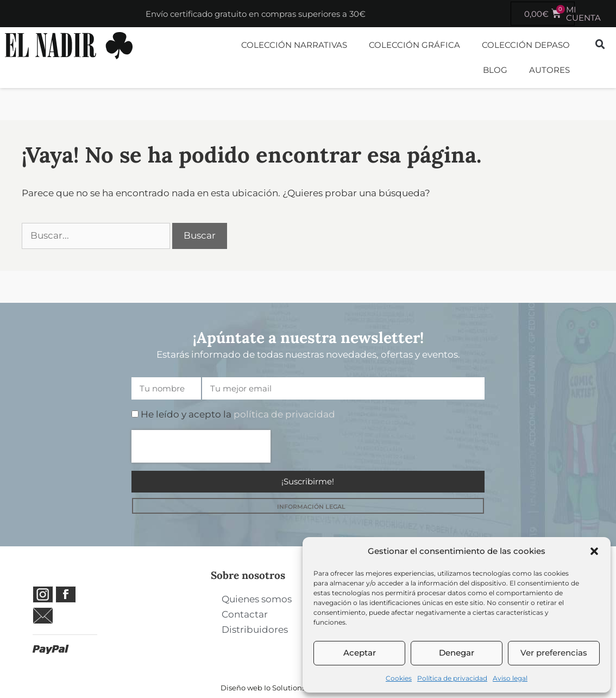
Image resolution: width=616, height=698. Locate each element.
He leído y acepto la (238, 414)
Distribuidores (255, 630)
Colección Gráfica (414, 45)
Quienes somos (257, 599)
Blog (495, 70)
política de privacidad (284, 414)
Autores (549, 70)
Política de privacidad (452, 678)
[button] (594, 551)
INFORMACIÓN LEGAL (311, 507)
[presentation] (201, 446)
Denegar (457, 653)
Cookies (399, 678)
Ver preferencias (554, 653)
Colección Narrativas (294, 45)
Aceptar (360, 653)
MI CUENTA (583, 14)
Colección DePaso (526, 45)
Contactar (245, 614)
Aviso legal (510, 678)
